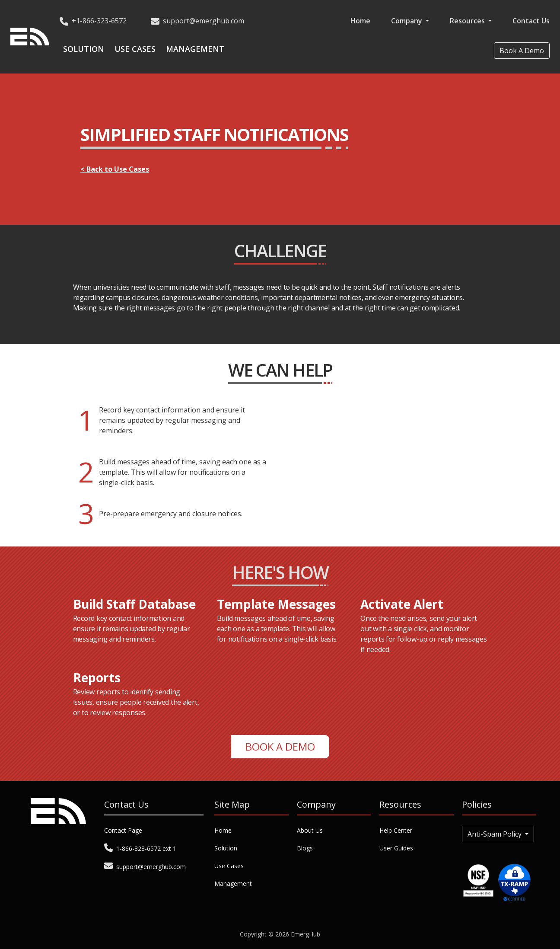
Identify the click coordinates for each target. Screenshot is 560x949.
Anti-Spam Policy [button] (495, 834)
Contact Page (123, 830)
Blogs (305, 848)
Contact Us (531, 21)
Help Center (396, 830)
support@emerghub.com (204, 21)
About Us (310, 830)
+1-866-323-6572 (99, 21)
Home (223, 830)
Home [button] (360, 21)
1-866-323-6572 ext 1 (146, 848)
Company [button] (407, 21)
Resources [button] (468, 21)
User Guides (396, 848)
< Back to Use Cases (115, 169)
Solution (84, 49)
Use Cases (135, 49)
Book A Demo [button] (522, 51)
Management (195, 49)
